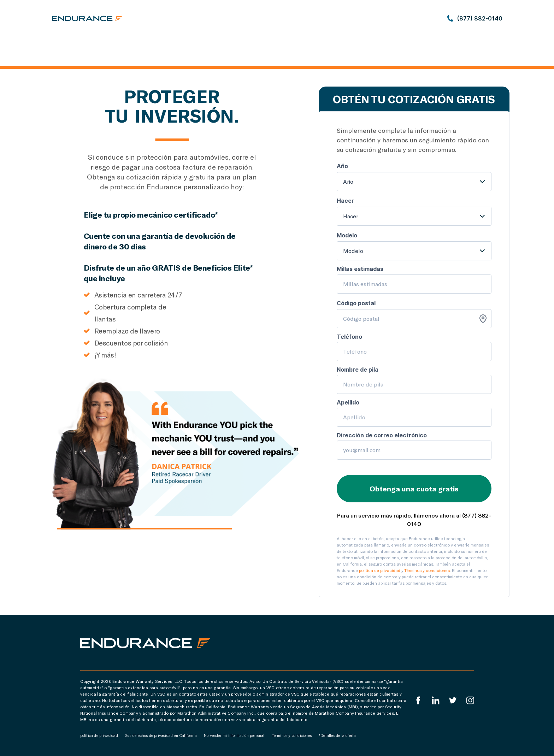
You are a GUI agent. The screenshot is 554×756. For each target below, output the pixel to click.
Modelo (353, 251)
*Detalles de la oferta (337, 736)
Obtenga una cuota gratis (414, 489)
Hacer (351, 216)
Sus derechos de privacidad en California (161, 736)
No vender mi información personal (234, 736)
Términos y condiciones (427, 570)
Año (348, 181)
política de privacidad (380, 570)
